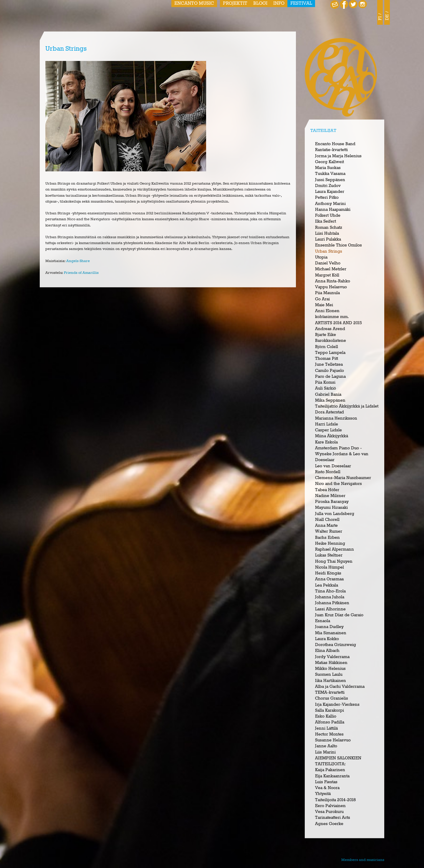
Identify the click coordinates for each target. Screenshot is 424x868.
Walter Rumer (329, 531)
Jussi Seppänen (330, 180)
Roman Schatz (329, 228)
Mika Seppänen (330, 400)
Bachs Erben (327, 538)
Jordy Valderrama (332, 657)
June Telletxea (329, 365)
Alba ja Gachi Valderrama (340, 687)
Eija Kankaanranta (332, 776)
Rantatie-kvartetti (331, 150)
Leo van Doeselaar (333, 466)
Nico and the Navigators (338, 484)
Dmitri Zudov (328, 186)
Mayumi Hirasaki (331, 508)
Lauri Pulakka (328, 239)
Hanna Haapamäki (333, 210)
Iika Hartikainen (331, 681)
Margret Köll (327, 275)
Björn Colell (327, 347)
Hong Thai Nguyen (334, 561)
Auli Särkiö (326, 388)
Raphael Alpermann (334, 549)
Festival (301, 4)
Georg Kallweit (329, 162)
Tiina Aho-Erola (330, 591)
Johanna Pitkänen (332, 603)
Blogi (260, 4)
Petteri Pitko (327, 198)
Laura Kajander (330, 192)
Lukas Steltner (329, 555)
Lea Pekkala (327, 585)
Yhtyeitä (323, 794)
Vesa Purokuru (329, 812)
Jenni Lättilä (326, 728)
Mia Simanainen (331, 633)
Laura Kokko (327, 639)
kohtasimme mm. (332, 317)
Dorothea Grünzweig (336, 645)
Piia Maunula (327, 293)
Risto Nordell (328, 472)
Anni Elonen (327, 311)
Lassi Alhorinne (330, 609)
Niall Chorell (327, 520)
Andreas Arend (330, 329)
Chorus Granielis (332, 698)
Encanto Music (194, 4)
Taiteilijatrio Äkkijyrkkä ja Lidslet (347, 406)
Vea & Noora (327, 788)
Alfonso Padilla (330, 722)
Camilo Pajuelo (329, 371)
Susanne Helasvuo (333, 740)
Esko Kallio (326, 716)
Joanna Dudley (329, 627)
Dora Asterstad (329, 412)
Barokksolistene (331, 341)
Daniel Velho (328, 263)
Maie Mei (324, 305)
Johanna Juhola (330, 597)
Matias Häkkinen (331, 663)
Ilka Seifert (326, 221)
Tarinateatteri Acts (333, 818)
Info (279, 4)
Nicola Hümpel (329, 567)
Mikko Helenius (330, 669)
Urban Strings (329, 251)
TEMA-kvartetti (330, 693)
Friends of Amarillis (81, 273)
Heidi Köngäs (328, 573)
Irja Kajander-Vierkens (337, 705)
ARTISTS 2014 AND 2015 (338, 323)
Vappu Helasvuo (331, 287)
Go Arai (322, 299)
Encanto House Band (335, 144)
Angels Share (78, 261)
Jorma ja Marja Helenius (338, 156)
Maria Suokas (328, 168)
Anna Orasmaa (329, 579)
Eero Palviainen (330, 806)
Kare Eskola (326, 442)
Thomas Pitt (327, 359)
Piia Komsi (325, 382)
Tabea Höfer (327, 490)
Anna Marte (326, 526)
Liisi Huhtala (327, 233)
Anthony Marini (330, 204)
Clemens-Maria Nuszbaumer (343, 478)
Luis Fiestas (326, 782)
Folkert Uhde (328, 216)
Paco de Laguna (330, 377)
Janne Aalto (326, 746)
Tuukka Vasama (330, 174)
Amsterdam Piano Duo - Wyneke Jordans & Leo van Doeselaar (342, 454)
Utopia (321, 257)
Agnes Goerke (329, 824)
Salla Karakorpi (329, 710)
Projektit (235, 4)
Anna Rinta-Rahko (333, 281)
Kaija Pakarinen (330, 770)
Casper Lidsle (328, 430)
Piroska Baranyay (332, 502)
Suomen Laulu (329, 675)
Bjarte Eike (326, 335)
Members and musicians (363, 860)
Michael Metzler (331, 269)
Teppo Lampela (330, 353)
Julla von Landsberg (335, 514)
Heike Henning (330, 544)
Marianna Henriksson (336, 418)
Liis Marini (325, 752)
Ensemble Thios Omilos (338, 245)
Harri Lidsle (327, 424)
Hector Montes (329, 734)
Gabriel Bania (328, 395)
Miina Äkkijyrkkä (332, 436)
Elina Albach (327, 651)
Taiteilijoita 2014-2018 (335, 800)
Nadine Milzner (330, 496)
